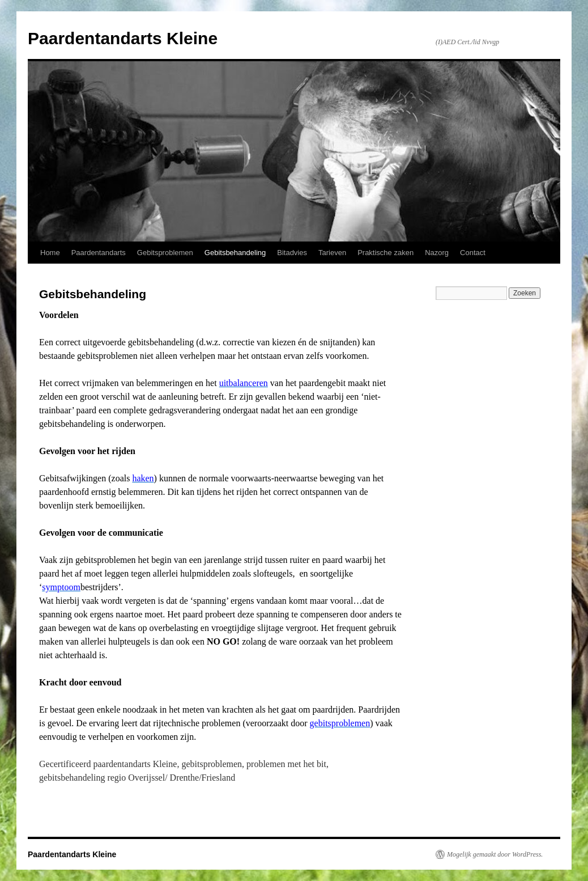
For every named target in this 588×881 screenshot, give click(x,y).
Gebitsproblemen (165, 253)
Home (50, 253)
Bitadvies (292, 253)
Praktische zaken (385, 253)
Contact (473, 253)
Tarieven (332, 253)
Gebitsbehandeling (235, 253)
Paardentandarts (99, 253)
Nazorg (437, 253)
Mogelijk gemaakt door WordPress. (495, 854)
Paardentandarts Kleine (123, 38)
